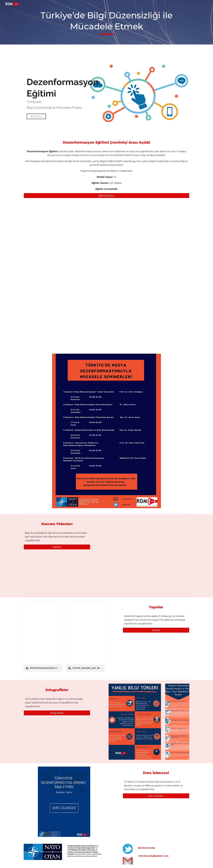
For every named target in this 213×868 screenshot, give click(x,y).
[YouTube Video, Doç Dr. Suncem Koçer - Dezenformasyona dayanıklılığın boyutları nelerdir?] (128, 573)
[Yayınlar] (156, 630)
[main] (106, 22)
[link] (43, 636)
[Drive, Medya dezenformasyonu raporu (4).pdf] (107, 276)
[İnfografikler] (57, 713)
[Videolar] (57, 547)
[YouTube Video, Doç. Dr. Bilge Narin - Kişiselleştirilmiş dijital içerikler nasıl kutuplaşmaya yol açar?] (170, 573)
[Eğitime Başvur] (106, 196)
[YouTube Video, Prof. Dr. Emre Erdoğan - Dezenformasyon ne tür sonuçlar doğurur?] (170, 535)
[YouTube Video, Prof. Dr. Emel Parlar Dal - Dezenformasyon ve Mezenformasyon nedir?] (128, 535)
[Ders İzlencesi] (156, 796)
